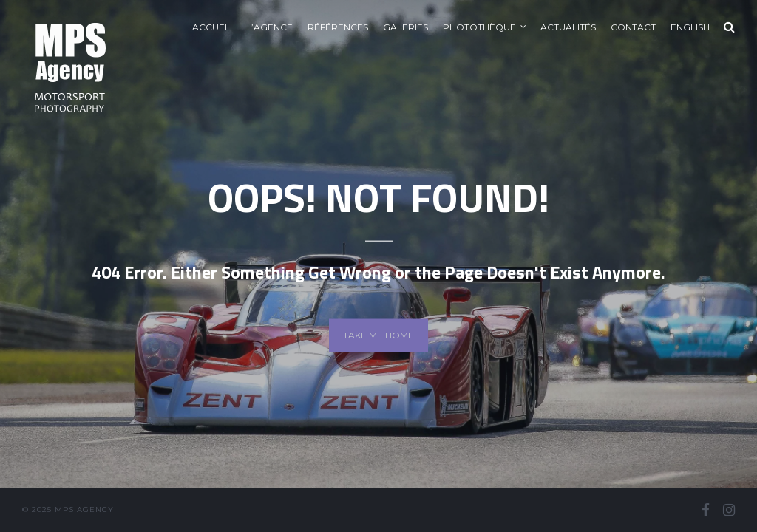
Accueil (212, 27)
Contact (633, 27)
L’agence (270, 27)
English (690, 27)
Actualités (568, 27)
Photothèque (479, 27)
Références (338, 27)
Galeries (405, 27)
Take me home (378, 335)
